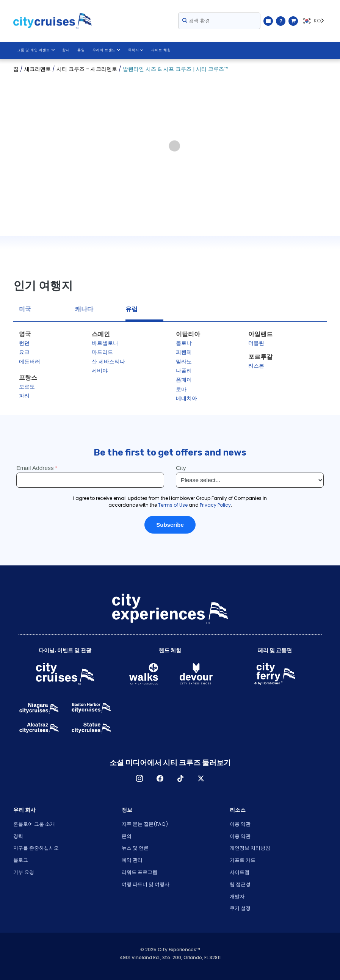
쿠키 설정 (240, 908)
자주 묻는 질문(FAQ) (145, 824)
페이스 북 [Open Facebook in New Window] (160, 778)
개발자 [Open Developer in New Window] (237, 896)
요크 (24, 352)
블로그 (21, 860)
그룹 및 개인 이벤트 (36, 50)
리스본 (256, 366)
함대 (66, 50)
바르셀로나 (105, 343)
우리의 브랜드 (106, 50)
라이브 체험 (160, 50)
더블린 (256, 343)
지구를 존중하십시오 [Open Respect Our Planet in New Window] (36, 848)
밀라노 (184, 362)
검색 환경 (196, 21)
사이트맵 (240, 872)
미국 (25, 309)
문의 (127, 836)
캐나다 (84, 309)
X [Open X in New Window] (201, 778)
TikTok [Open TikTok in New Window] (180, 778)
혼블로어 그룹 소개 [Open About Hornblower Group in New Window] (34, 824)
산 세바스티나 (108, 362)
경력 (18, 836)
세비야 (100, 371)
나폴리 (184, 371)
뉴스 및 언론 (135, 848)
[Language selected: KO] (314, 21)
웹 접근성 (240, 884)
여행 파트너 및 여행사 (146, 884)
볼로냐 (184, 343)
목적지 (135, 50)
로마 (181, 389)
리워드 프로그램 (139, 872)
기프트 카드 (243, 860)
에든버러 (30, 362)
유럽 (132, 309)
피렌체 (184, 352)
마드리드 (102, 352)
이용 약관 (240, 824)
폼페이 (184, 380)
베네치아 (186, 398)
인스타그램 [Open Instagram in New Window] (139, 778)
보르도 (27, 387)
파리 (24, 396)
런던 (24, 343)
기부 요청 (24, 872)
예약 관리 (132, 860)
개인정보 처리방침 (250, 848)
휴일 (81, 50)
